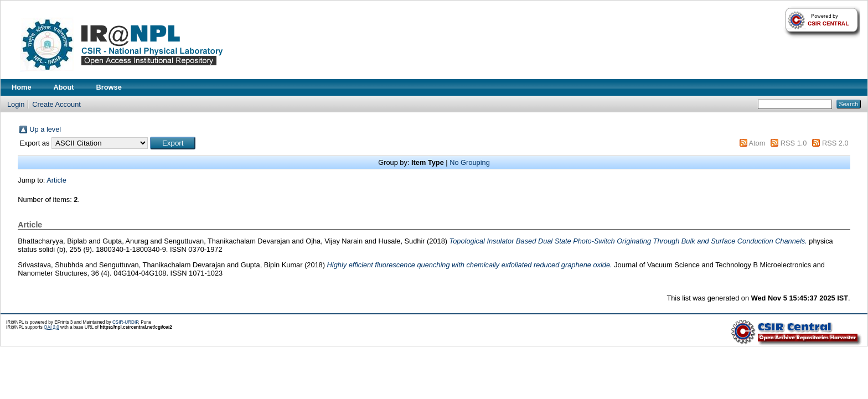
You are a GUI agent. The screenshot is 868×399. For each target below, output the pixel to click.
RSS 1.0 (794, 143)
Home (22, 87)
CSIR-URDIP (125, 322)
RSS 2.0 (835, 143)
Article (56, 180)
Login (16, 104)
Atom (757, 143)
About (64, 87)
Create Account (56, 104)
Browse (109, 87)
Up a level (45, 129)
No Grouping (470, 162)
